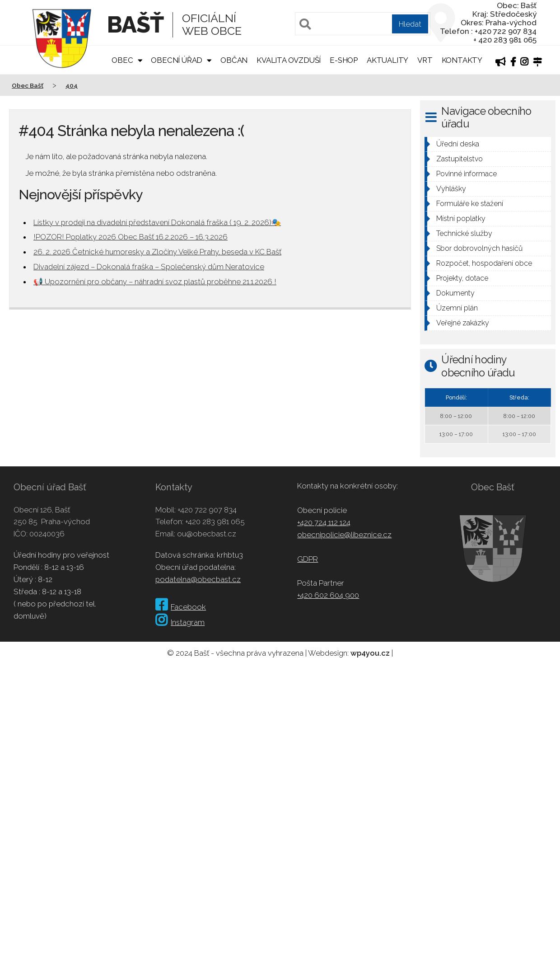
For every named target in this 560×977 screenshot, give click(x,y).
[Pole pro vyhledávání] (363, 24)
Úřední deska (458, 144)
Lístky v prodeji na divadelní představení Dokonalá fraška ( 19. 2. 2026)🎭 (157, 222)
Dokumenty (455, 293)
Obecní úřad (177, 60)
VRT (425, 60)
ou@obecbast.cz (207, 534)
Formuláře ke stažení (470, 204)
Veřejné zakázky (463, 323)
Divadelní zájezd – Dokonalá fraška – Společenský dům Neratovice (149, 267)
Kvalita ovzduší (289, 60)
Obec (122, 60)
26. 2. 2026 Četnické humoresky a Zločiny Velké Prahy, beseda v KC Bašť (157, 252)
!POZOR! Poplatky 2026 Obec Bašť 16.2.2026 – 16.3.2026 (131, 237)
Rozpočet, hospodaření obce (484, 263)
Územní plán (457, 308)
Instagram (180, 622)
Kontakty (462, 60)
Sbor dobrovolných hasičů (479, 248)
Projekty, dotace (462, 278)
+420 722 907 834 (207, 510)
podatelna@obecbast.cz (198, 579)
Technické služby (464, 233)
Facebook (181, 607)
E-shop (344, 60)
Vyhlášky (451, 189)
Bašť (135, 25)
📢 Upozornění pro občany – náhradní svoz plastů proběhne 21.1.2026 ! (155, 282)
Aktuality (387, 60)
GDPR (308, 559)
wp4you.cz (370, 653)
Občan (234, 60)
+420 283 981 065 (215, 521)
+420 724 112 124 (324, 522)
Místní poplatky (461, 218)
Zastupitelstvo (460, 159)
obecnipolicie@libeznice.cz (344, 535)
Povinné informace (467, 174)
